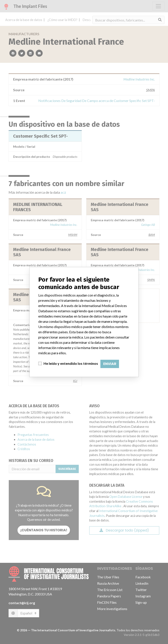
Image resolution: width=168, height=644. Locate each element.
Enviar (110, 364)
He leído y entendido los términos (71, 363)
